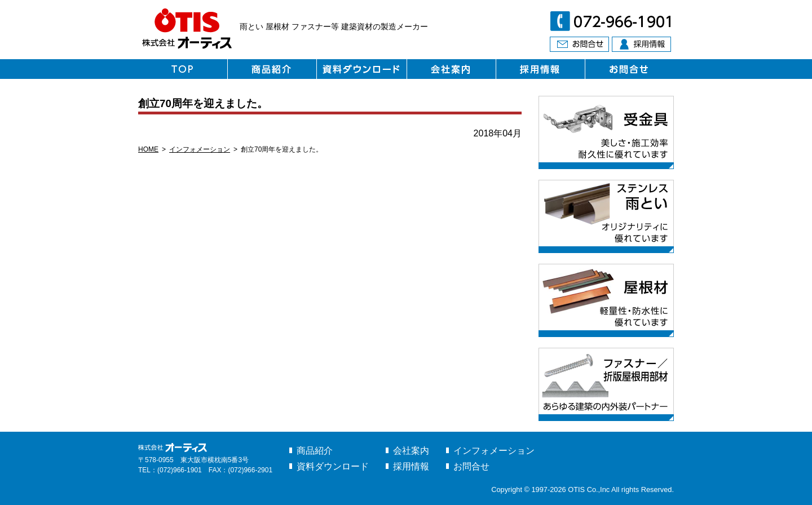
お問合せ (471, 466)
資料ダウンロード (333, 466)
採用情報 (411, 466)
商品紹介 (315, 451)
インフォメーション (200, 149)
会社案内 (411, 451)
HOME (148, 149)
